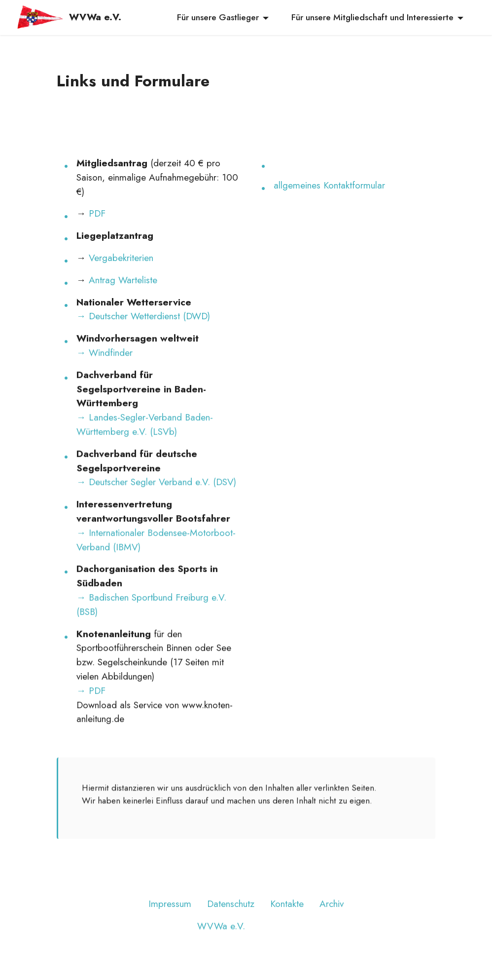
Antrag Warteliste (123, 280)
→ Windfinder (105, 367)
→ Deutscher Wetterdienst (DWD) (143, 316)
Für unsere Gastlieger (218, 17)
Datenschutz (231, 918)
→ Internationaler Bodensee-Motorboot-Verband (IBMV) (156, 554)
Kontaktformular (354, 185)
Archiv (332, 918)
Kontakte (287, 918)
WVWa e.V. (95, 17)
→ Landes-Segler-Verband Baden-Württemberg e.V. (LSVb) (145, 439)
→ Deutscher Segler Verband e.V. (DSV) (156, 496)
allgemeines (299, 185)
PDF (97, 213)
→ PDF (91, 705)
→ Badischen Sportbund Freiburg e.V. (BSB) (151, 619)
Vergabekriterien (121, 258)
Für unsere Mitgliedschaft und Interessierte (372, 17)
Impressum (170, 918)
